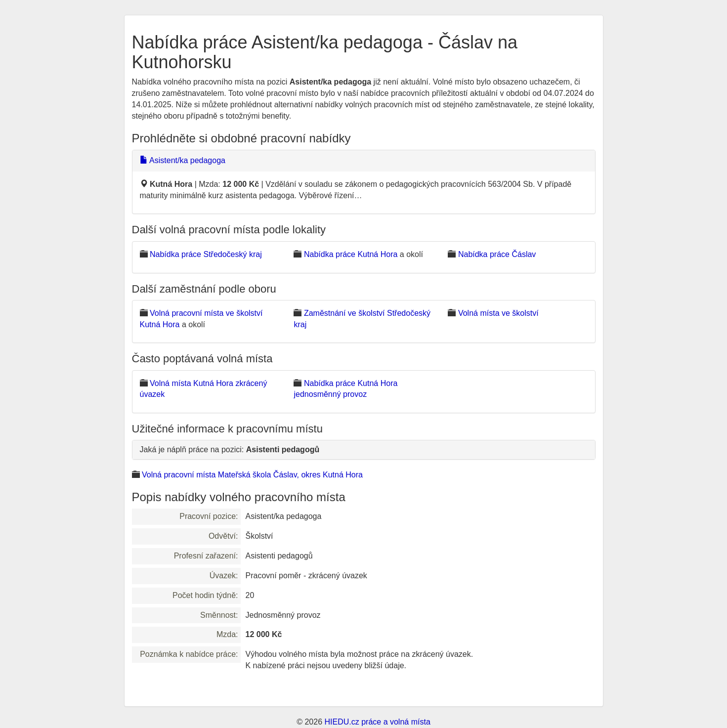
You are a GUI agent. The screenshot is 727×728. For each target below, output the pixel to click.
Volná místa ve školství (498, 313)
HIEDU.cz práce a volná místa (377, 722)
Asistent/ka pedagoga (183, 160)
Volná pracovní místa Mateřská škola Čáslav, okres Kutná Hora (252, 475)
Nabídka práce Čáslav (497, 254)
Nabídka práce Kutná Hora (351, 254)
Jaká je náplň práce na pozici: (230, 450)
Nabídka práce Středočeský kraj (206, 254)
